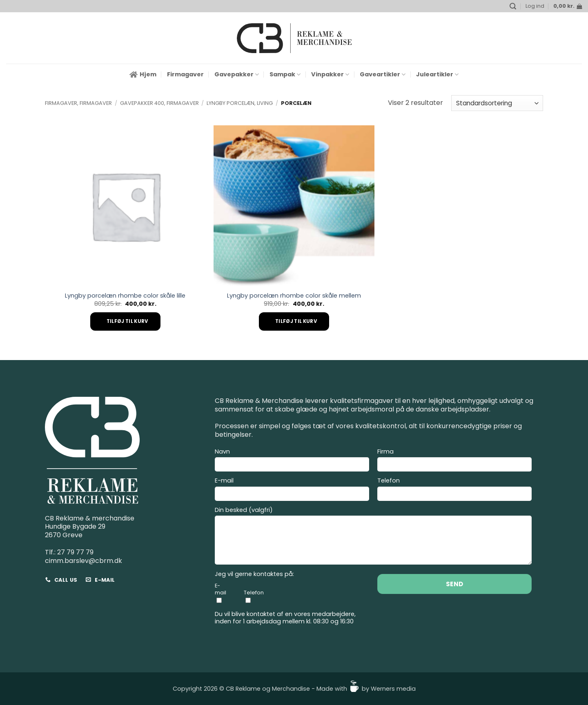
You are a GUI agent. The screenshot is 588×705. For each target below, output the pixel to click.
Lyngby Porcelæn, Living (240, 103)
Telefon (454, 490)
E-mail (292, 490)
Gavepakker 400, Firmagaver (159, 103)
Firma (454, 461)
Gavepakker (237, 74)
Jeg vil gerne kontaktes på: (254, 574)
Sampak (285, 74)
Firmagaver (185, 74)
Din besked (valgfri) (373, 537)
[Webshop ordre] (497, 103)
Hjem (143, 74)
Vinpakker (330, 74)
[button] (513, 6)
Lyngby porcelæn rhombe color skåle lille (125, 296)
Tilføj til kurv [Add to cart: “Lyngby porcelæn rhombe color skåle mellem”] (296, 321)
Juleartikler (437, 74)
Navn (292, 461)
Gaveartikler (383, 74)
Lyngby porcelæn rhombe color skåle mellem (294, 296)
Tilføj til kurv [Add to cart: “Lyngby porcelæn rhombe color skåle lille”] (127, 321)
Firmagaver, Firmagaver (78, 103)
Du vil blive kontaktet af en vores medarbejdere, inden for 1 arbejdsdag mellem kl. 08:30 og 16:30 (285, 618)
